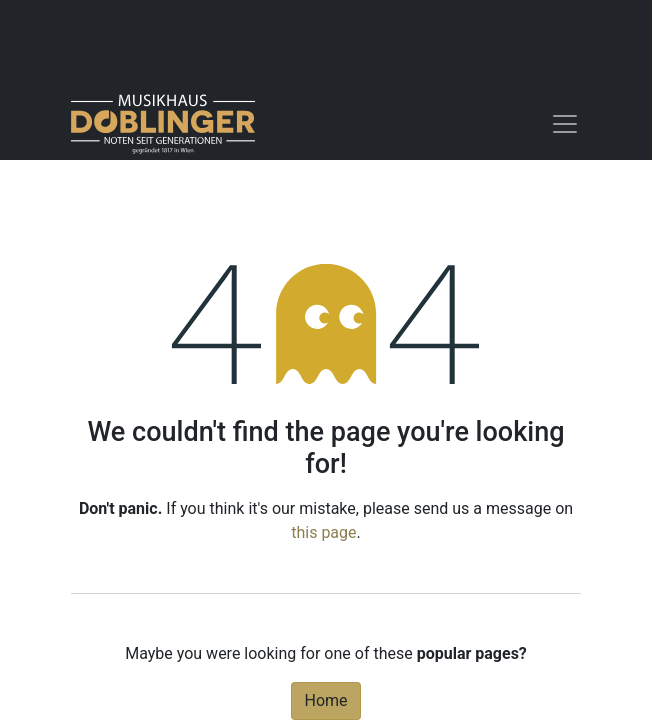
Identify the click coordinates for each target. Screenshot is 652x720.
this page (323, 532)
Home (325, 700)
